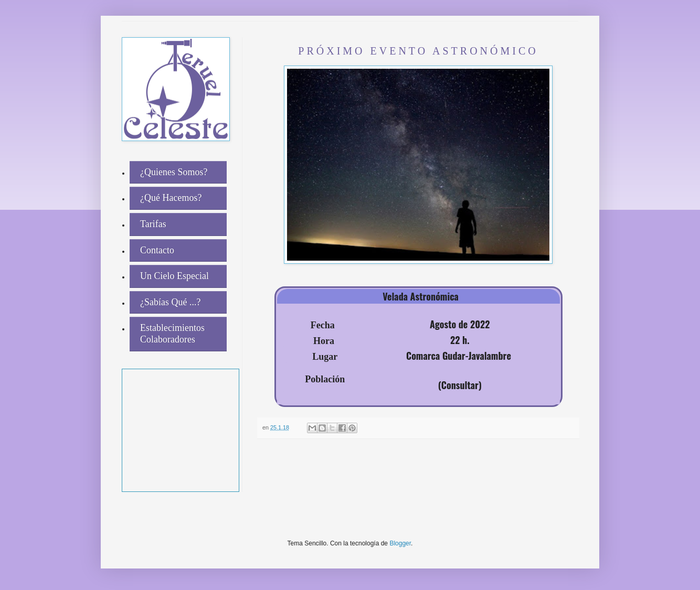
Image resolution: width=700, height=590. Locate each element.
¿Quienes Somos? (174, 172)
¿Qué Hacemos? (171, 198)
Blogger (400, 543)
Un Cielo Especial (174, 276)
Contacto (157, 250)
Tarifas (153, 224)
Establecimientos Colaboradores (172, 334)
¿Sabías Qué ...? (170, 302)
